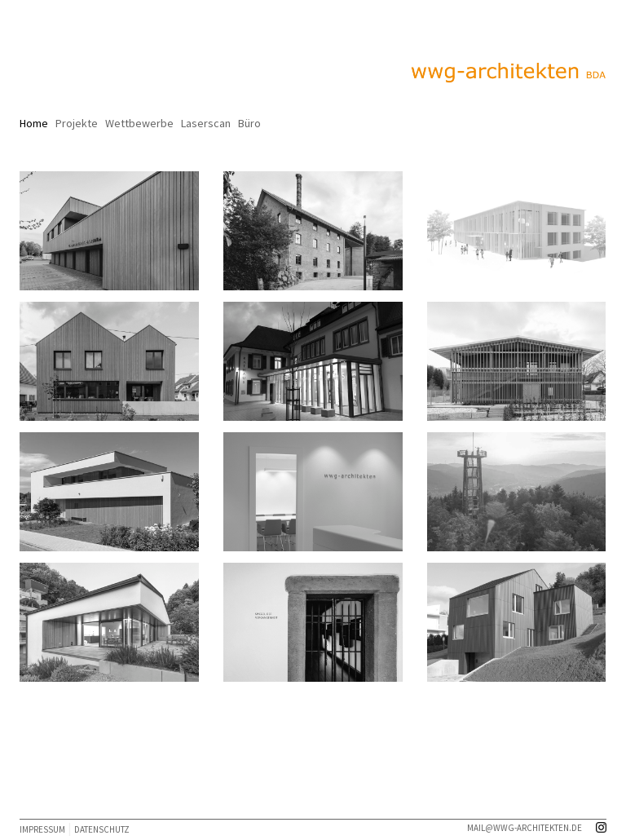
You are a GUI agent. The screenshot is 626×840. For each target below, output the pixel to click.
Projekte (77, 123)
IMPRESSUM (42, 829)
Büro (249, 123)
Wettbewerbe (139, 123)
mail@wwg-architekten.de (525, 828)
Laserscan (206, 123)
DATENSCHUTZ (102, 829)
